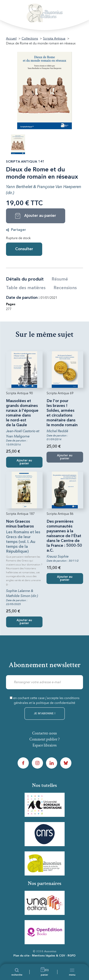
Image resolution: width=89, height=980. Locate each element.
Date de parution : (23, 298)
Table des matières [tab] (26, 288)
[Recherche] (17, 972)
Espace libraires (45, 745)
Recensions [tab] (65, 288)
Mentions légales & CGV (48, 956)
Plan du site (21, 956)
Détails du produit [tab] (25, 279)
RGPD (72, 956)
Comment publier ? (44, 739)
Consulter (24, 249)
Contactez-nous (44, 733)
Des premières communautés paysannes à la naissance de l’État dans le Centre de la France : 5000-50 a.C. (64, 536)
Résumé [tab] (60, 279)
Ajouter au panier (24, 462)
